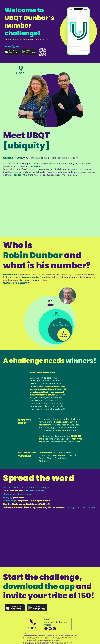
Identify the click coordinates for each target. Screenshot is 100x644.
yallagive (46, 637)
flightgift (52, 428)
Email (47, 619)
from (54, 425)
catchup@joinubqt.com (56, 622)
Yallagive (43, 461)
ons (49, 425)
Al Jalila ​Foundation (34, 637)
